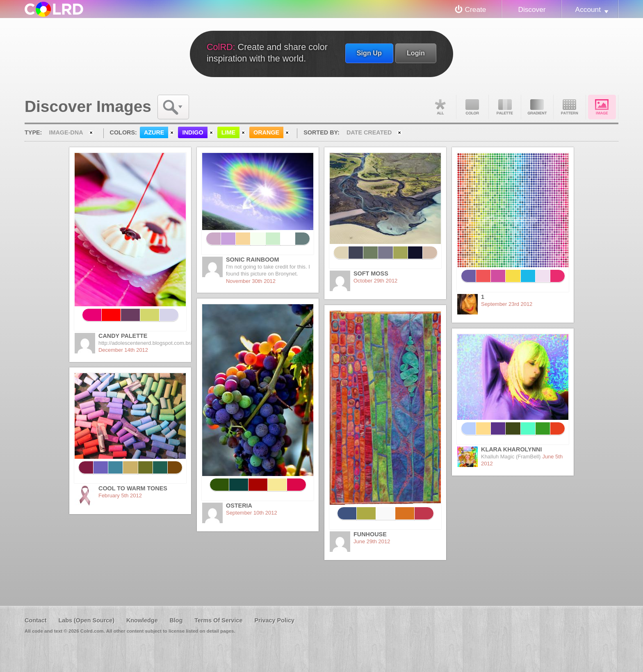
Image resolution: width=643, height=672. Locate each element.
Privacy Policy (274, 620)
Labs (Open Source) (86, 620)
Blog (176, 620)
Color (472, 107)
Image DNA (602, 107)
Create (476, 9)
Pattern (570, 107)
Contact (36, 620)
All (440, 107)
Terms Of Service (218, 620)
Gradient (537, 107)
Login (416, 53)
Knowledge (142, 620)
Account (588, 9)
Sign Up (369, 53)
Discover (532, 9)
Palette (505, 107)
